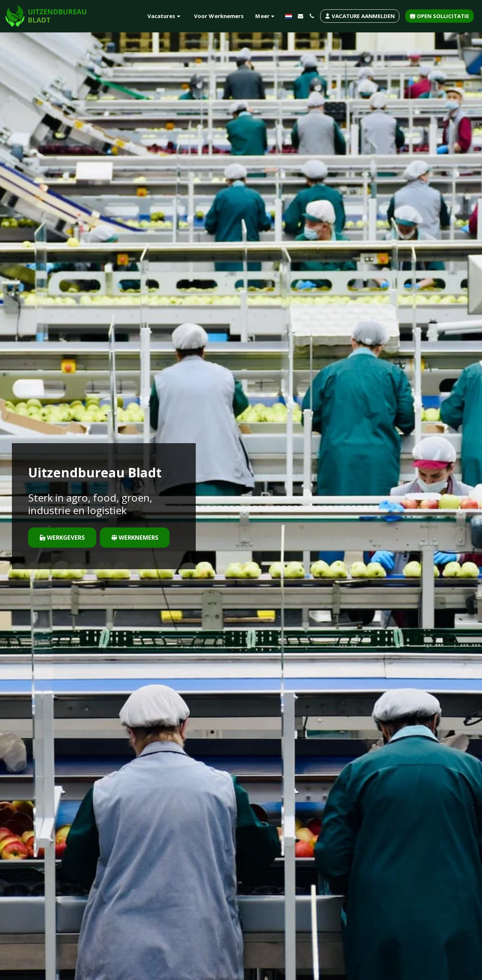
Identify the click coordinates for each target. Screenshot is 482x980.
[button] (165, 16)
